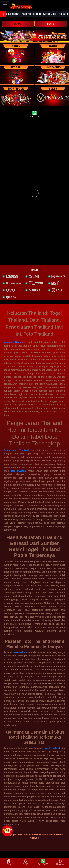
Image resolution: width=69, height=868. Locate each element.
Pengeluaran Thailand (16, 450)
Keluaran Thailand (14, 342)
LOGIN (51, 24)
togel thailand (52, 748)
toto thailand (21, 652)
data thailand (18, 471)
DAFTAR (18, 24)
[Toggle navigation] (5, 6)
